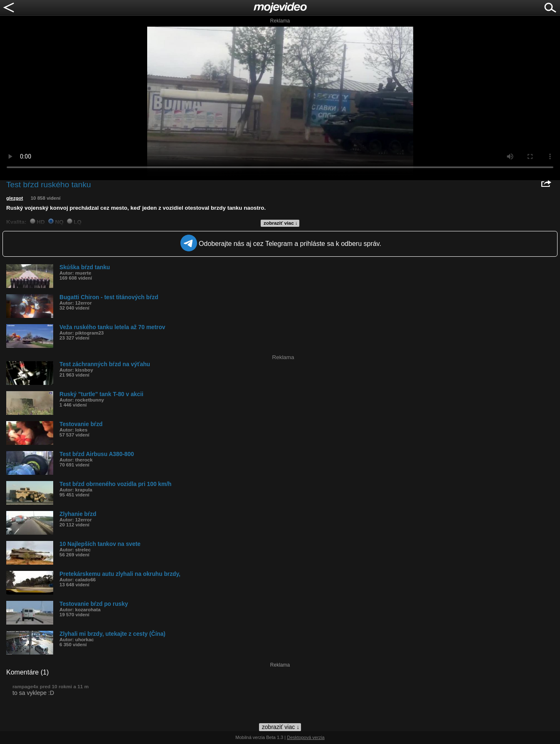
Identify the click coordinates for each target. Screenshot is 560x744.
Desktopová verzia (306, 737)
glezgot (15, 198)
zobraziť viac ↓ (281, 223)
